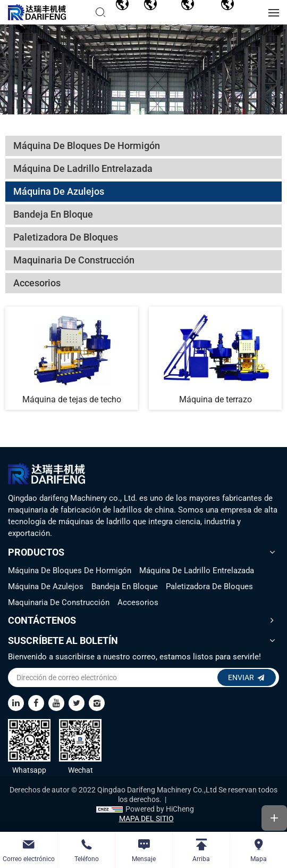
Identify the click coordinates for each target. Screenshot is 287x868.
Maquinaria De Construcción (59, 602)
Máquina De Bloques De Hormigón (70, 571)
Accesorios (138, 602)
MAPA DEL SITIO (146, 819)
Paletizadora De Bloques (209, 586)
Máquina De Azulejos (46, 586)
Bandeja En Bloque (125, 586)
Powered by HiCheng (160, 809)
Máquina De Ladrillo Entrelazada (197, 571)
